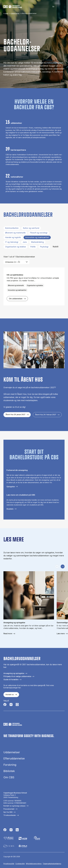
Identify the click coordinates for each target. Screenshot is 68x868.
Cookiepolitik (20, 864)
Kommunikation (12, 228)
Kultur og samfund (31, 228)
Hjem (7, 13)
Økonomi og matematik (15, 233)
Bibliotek (9, 771)
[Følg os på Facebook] (5, 705)
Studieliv (10, 509)
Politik (33, 247)
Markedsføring (37, 242)
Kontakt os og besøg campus (14, 806)
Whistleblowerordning (34, 864)
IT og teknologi (12, 242)
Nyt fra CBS (8, 812)
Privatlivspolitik (9, 864)
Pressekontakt (9, 809)
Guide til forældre (11, 679)
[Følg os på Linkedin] (17, 830)
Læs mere (61, 634)
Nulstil (56, 247)
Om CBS (9, 777)
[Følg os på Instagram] (11, 705)
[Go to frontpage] (13, 7)
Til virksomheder (10, 815)
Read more (8, 634)
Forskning (10, 765)
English (52, 7)
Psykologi (44, 247)
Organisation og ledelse (16, 247)
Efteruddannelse (14, 758)
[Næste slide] (63, 566)
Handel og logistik (13, 237)
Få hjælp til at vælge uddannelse (17, 676)
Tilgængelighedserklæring (52, 864)
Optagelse (11, 487)
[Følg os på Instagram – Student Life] (17, 705)
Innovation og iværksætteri (37, 237)
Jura (25, 242)
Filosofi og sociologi (39, 233)
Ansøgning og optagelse (14, 673)
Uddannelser (15, 13)
